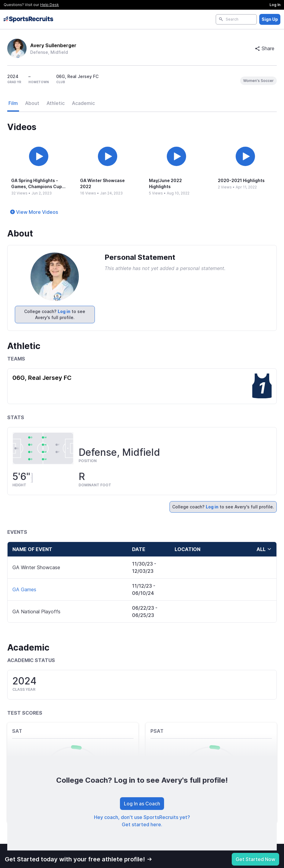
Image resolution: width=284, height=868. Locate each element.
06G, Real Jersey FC (42, 378)
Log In (275, 5)
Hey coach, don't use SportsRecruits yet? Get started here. (142, 821)
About (32, 103)
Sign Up (270, 19)
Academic (83, 103)
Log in (64, 311)
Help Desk (50, 5)
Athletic (56, 103)
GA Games (24, 589)
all (264, 549)
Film (13, 103)
